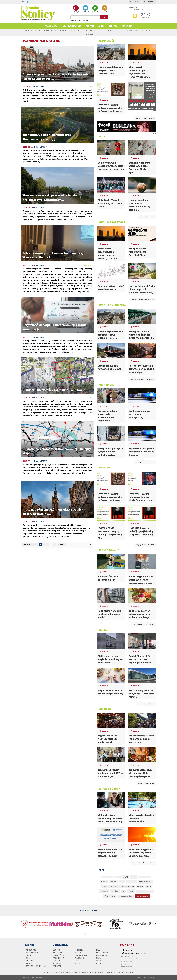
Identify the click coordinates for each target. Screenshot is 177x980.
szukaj (104, 17)
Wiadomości (52, 26)
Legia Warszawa (131, 882)
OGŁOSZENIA (95, 9)
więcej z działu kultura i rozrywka (143, 300)
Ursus (118, 31)
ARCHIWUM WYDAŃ (76, 9)
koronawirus (114, 882)
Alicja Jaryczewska (107, 877)
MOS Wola (140, 886)
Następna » (61, 545)
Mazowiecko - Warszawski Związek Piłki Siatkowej (118, 886)
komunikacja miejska (145, 877)
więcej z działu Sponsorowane (144, 624)
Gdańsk (126, 877)
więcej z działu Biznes (147, 704)
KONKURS (104, 882)
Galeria (90, 26)
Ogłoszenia (85, 21)
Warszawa (110, 896)
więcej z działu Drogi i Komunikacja (142, 379)
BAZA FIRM (105, 9)
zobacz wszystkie (142, 896)
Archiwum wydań (72, 26)
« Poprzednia (27, 545)
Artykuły (74, 21)
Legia (122, 882)
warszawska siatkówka (125, 896)
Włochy (151, 31)
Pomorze (104, 891)
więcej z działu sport (147, 217)
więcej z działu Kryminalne (145, 462)
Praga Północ (72, 31)
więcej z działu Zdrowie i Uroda (144, 863)
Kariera (113, 26)
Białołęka (33, 31)
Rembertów (94, 31)
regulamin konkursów (36, 966)
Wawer (132, 31)
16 (55, 545)
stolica (131, 891)
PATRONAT (127, 26)
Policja (149, 886)
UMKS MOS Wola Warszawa (145, 891)
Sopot (124, 891)
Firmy (79, 21)
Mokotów (47, 31)
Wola (85, 34)
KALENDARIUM (85, 9)
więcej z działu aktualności (145, 118)
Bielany (40, 31)
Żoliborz (91, 34)
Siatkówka (115, 891)
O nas (101, 26)
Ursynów (125, 31)
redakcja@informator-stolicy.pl (135, 953)
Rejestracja (149, 2)
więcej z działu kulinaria (146, 783)
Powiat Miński (62, 31)
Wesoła (138, 31)
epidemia (117, 877)
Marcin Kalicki (145, 882)
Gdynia (134, 877)
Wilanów (145, 31)
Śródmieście (103, 31)
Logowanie (135, 2)
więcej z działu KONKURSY (145, 545)
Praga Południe (83, 31)
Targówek (111, 31)
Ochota (54, 31)
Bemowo (26, 31)
